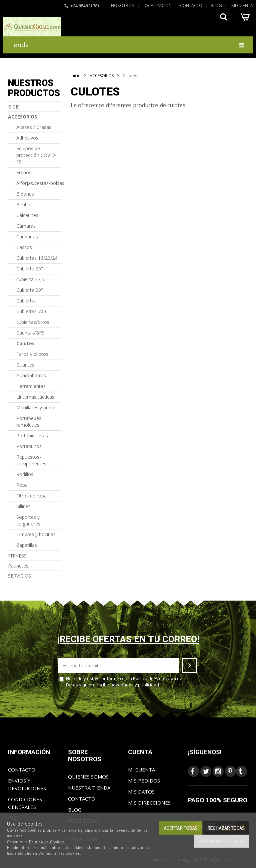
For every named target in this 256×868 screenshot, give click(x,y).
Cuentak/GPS (30, 333)
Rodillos (25, 474)
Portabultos (29, 446)
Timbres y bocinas (36, 534)
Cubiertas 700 (31, 311)
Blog (216, 5)
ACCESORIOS (22, 117)
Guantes (25, 365)
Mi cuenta (242, 5)
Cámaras (26, 226)
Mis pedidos (144, 781)
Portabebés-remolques (30, 421)
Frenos (24, 172)
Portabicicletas (32, 436)
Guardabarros (31, 375)
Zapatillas (27, 545)
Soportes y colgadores (28, 520)
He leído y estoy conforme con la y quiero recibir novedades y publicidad (121, 682)
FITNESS (17, 556)
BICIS (14, 107)
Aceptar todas (180, 828)
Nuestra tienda (89, 788)
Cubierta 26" (30, 269)
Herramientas (31, 386)
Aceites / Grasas (34, 127)
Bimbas (24, 204)
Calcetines (27, 215)
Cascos (24, 247)
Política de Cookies (47, 842)
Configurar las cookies (59, 853)
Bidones (25, 194)
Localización (157, 5)
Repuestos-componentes (31, 460)
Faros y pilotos (32, 354)
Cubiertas (26, 301)
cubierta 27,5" (31, 279)
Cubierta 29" (30, 290)
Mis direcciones (149, 803)
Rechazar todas (226, 828)
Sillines (23, 506)
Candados (27, 237)
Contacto (191, 5)
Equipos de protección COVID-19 (36, 155)
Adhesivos (27, 138)
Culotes (25, 343)
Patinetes (18, 566)
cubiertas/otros (33, 322)
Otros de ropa (31, 496)
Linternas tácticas (35, 397)
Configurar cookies (221, 841)
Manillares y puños (36, 407)
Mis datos (141, 792)
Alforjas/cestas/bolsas (38, 183)
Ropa (22, 485)
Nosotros (123, 5)
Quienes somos (88, 777)
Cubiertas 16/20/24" (38, 258)
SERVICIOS (19, 576)
